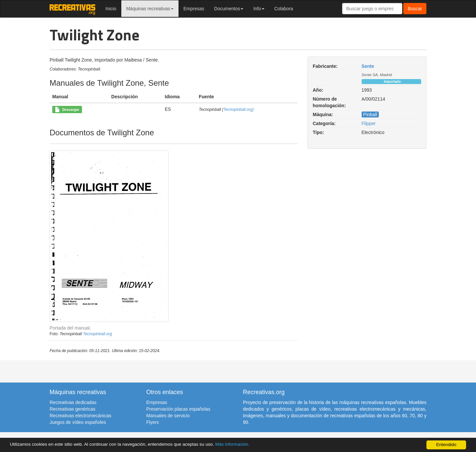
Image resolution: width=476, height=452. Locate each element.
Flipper (369, 123)
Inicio (111, 9)
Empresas (194, 9)
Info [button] (259, 9)
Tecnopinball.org (98, 334)
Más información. (232, 444)
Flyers (153, 422)
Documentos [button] (229, 9)
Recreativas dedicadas (73, 402)
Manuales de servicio (168, 416)
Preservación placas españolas (178, 409)
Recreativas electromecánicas (80, 416)
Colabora (284, 9)
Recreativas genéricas (73, 409)
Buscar (415, 9)
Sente (368, 66)
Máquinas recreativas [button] (150, 9)
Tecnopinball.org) (239, 110)
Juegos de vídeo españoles (78, 422)
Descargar (67, 110)
